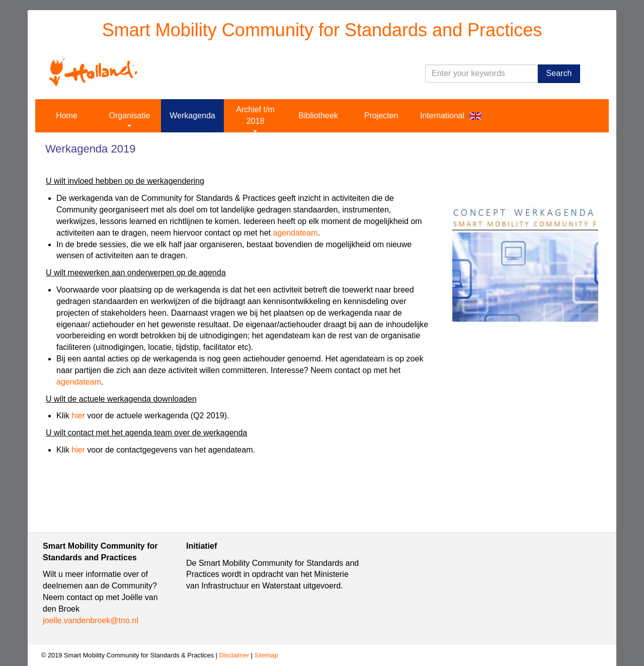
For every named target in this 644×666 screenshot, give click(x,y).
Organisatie (130, 119)
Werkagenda (192, 116)
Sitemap (266, 655)
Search (559, 73)
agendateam (295, 233)
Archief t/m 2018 (255, 119)
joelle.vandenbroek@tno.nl (91, 620)
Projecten (381, 116)
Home (67, 116)
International (442, 116)
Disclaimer (234, 655)
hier (78, 416)
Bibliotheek (318, 116)
